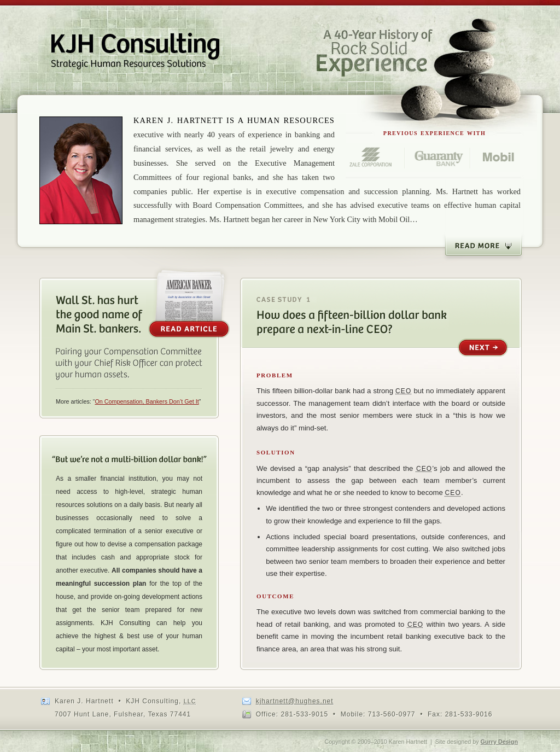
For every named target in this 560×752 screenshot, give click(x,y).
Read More (483, 246)
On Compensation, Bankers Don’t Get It (147, 401)
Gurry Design (499, 742)
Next (483, 348)
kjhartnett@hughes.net (295, 701)
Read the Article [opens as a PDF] (189, 301)
